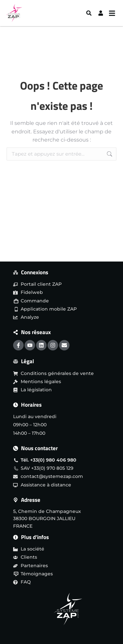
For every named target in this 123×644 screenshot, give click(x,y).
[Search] (90, 13)
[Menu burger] (114, 13)
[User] (101, 13)
